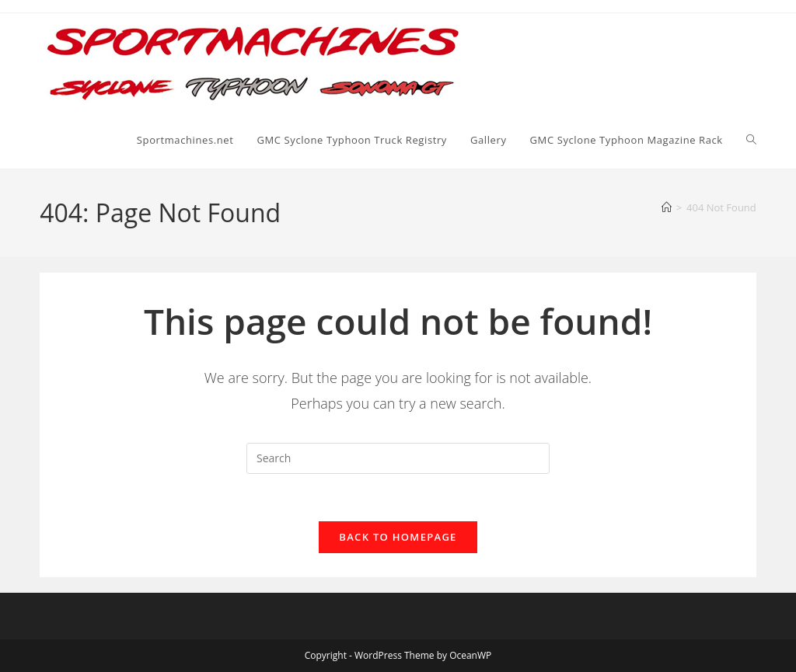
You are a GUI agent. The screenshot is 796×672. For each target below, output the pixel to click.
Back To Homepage (398, 537)
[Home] (667, 207)
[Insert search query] (398, 458)
